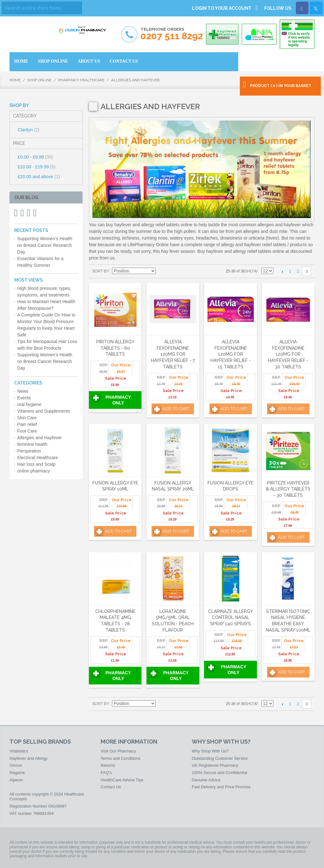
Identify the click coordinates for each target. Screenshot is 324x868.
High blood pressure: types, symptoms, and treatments (44, 292)
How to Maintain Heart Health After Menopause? (46, 305)
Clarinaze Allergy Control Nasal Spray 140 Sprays (231, 618)
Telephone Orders (172, 34)
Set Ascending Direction (161, 271)
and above (39, 177)
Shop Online (39, 80)
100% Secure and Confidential (220, 773)
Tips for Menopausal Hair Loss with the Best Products (47, 345)
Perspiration (29, 451)
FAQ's (106, 773)
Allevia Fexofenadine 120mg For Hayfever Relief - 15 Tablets (231, 354)
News (23, 391)
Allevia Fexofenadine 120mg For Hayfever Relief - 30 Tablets (288, 354)
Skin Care (27, 418)
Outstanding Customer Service (220, 758)
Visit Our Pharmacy (118, 751)
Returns (108, 765)
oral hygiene (29, 404)
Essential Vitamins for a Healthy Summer (40, 262)
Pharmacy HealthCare (81, 80)
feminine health (32, 444)
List (184, 271)
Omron (16, 765)
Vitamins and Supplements (44, 411)
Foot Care (27, 431)
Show (251, 271)
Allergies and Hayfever (40, 438)
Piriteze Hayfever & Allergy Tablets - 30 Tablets (288, 489)
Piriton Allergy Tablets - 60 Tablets (115, 348)
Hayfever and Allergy (28, 758)
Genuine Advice (206, 780)
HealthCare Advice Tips (122, 780)
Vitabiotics (19, 751)
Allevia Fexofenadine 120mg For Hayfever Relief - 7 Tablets (173, 354)
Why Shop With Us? (210, 751)
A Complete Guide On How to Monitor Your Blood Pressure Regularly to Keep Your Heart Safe (47, 325)
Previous (282, 272)
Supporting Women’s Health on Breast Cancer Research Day (45, 245)
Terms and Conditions (121, 758)
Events (24, 398)
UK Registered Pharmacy (215, 765)
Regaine (17, 773)
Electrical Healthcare (38, 458)
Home (15, 80)
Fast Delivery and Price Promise (221, 787)
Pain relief (27, 424)
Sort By (101, 271)
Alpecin (16, 780)
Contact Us (111, 787)
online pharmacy (34, 471)
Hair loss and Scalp (37, 464)
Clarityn (28, 130)
